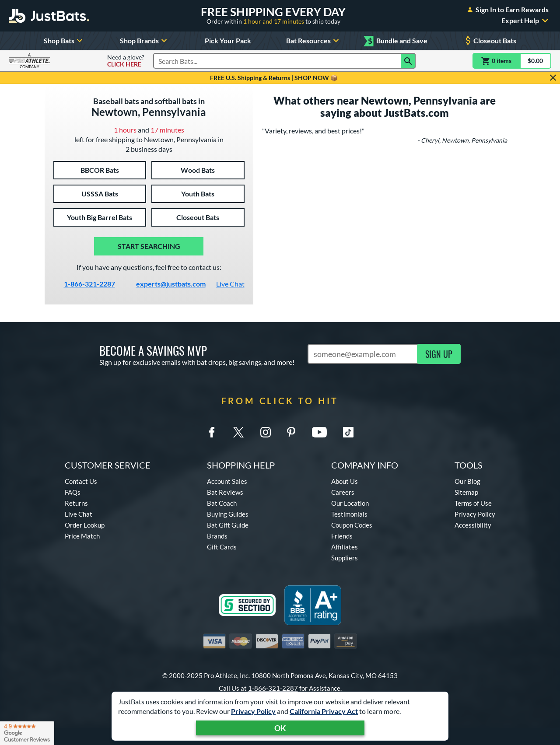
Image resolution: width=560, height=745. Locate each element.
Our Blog (467, 481)
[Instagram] (266, 432)
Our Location (350, 503)
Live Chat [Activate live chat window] (230, 284)
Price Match (82, 536)
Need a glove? (126, 61)
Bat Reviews (225, 492)
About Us (345, 481)
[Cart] (512, 61)
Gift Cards (222, 547)
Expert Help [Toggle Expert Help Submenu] (526, 21)
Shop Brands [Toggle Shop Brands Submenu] (145, 41)
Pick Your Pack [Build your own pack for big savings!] (228, 40)
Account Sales (227, 481)
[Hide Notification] (553, 78)
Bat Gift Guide (228, 525)
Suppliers (345, 558)
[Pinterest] (291, 432)
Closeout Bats (490, 41)
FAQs (73, 492)
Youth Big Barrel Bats (100, 217)
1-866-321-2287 (89, 284)
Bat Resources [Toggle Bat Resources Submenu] (314, 41)
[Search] (408, 61)
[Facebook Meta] (212, 432)
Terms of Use (473, 503)
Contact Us (81, 481)
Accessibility (473, 525)
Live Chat (79, 514)
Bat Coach (222, 503)
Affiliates (345, 547)
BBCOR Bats (100, 170)
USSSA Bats (100, 194)
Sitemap (466, 492)
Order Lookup (85, 525)
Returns (76, 503)
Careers (343, 492)
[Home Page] (49, 16)
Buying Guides (228, 514)
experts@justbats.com (171, 284)
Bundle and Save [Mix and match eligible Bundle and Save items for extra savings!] (398, 41)
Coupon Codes (352, 525)
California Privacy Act (324, 711)
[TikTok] (348, 432)
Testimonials (349, 514)
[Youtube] (319, 432)
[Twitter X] (238, 432)
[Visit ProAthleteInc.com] (29, 61)
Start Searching (149, 246)
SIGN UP (439, 354)
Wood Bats (198, 170)
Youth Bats (198, 194)
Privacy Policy (253, 711)
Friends (342, 536)
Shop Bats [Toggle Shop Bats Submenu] (64, 41)
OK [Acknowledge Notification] (280, 728)
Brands (217, 536)
